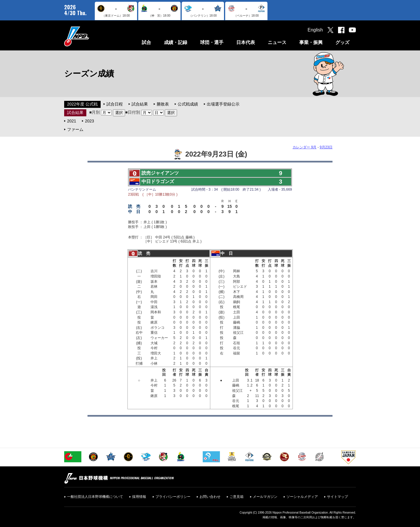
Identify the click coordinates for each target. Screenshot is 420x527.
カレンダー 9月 (304, 147)
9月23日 (326, 147)
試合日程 (115, 104)
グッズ (342, 42)
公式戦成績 (188, 104)
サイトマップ (337, 497)
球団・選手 (212, 42)
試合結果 (140, 104)
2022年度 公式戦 (82, 104)
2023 (89, 121)
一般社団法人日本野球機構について (95, 497)
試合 (146, 42)
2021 (72, 121)
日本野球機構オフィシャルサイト (91, 36)
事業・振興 (311, 42)
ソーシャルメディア (302, 497)
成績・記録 (176, 42)
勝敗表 (163, 104)
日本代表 (246, 42)
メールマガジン (265, 497)
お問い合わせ (210, 497)
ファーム (75, 129)
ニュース (277, 42)
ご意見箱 (237, 497)
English (315, 30)
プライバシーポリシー (173, 497)
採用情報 (139, 497)
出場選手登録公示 (223, 104)
